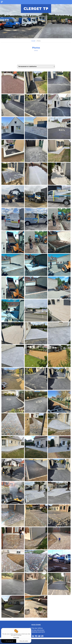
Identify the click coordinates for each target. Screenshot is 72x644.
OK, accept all (9, 641)
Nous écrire (36, 625)
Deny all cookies (24, 641)
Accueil (33, 41)
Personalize (16, 637)
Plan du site (60, 642)
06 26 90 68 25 (36, 636)
